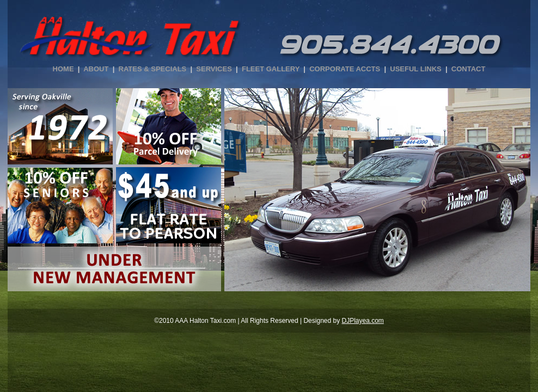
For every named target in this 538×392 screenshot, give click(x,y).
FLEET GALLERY (271, 69)
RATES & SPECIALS (153, 69)
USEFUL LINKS (415, 69)
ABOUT (96, 69)
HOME (63, 69)
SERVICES (214, 69)
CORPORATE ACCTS (345, 69)
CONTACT (469, 69)
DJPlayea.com (363, 321)
